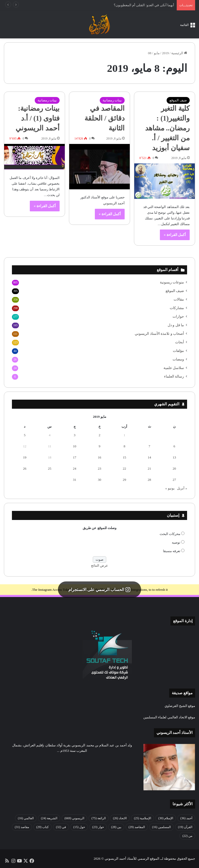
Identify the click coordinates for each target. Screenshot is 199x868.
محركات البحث (170, 534)
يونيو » (170, 488)
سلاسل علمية (174, 368)
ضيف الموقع (178, 100)
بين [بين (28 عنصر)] (116, 827)
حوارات (178, 317)
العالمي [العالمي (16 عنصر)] (26, 818)
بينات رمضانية (112, 100)
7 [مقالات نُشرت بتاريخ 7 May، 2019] (149, 446)
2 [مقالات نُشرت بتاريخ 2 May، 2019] (100, 435)
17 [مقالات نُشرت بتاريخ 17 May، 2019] (74, 457)
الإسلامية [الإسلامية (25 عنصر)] (143, 818)
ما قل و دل (176, 325)
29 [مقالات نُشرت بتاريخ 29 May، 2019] (125, 480)
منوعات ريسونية (172, 282)
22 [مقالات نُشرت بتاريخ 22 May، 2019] (125, 468)
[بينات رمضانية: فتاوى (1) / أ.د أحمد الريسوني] (34, 157)
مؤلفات (178, 351)
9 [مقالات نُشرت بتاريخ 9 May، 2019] (100, 446)
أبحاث (180, 342)
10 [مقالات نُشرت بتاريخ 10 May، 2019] (74, 446)
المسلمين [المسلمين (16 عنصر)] (161, 827)
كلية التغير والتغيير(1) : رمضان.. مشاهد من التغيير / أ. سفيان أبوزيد (167, 128)
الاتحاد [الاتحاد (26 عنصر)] (120, 818)
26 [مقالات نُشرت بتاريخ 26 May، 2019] (25, 468)
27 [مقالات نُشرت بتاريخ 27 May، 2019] (174, 480)
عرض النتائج (99, 565)
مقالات (179, 299)
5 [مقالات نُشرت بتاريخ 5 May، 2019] (25, 435)
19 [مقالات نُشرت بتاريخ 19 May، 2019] (25, 457)
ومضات (178, 359)
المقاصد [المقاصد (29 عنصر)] (137, 827)
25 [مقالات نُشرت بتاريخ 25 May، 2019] (50, 468)
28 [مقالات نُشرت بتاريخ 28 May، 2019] (149, 480)
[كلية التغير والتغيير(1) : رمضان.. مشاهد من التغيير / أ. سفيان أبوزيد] (165, 181)
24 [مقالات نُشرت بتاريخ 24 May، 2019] (74, 468)
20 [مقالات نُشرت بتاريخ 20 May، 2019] (174, 468)
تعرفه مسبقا (172, 551)
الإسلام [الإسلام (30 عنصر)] (166, 818)
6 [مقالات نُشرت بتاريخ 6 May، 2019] (175, 446)
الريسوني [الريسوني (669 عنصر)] (74, 818)
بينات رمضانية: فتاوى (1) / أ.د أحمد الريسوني (38, 118)
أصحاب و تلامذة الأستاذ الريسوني (159, 334)
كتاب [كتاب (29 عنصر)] (42, 827)
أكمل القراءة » (175, 235)
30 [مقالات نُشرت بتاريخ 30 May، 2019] (100, 480)
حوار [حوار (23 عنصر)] (98, 827)
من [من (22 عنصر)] (187, 836)
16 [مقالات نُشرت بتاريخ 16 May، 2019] (100, 457)
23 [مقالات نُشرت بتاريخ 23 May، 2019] (100, 468)
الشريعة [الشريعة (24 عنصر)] (49, 818)
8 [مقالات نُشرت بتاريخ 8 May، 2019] (125, 446)
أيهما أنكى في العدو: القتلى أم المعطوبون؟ (144, 5)
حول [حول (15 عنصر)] (79, 827)
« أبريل (182, 488)
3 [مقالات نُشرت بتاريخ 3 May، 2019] (74, 435)
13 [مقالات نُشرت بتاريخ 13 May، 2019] (174, 457)
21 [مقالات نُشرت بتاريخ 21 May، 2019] (149, 468)
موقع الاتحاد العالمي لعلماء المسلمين (169, 717)
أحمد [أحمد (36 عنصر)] (186, 818)
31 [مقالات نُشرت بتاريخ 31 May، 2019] (74, 480)
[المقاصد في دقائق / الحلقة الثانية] (99, 167)
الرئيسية (179, 53)
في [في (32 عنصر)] (61, 827)
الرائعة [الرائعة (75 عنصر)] (99, 818)
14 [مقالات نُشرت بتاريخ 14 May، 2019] (149, 457)
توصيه (176, 542)
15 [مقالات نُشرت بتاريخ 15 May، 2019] (125, 457)
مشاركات (177, 308)
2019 (165, 53)
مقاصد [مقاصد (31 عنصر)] (22, 827)
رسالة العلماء (174, 376)
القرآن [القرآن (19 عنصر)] (185, 827)
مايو (157, 53)
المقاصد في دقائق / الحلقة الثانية (105, 118)
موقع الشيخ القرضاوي (180, 706)
